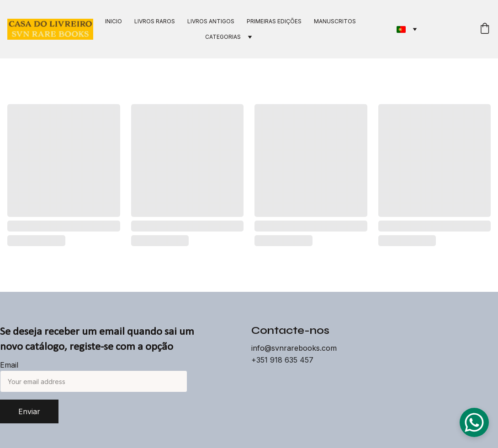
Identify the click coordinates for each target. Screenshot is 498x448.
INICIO (114, 21)
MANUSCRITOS (335, 21)
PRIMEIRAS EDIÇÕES (274, 21)
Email (9, 365)
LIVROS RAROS (155, 21)
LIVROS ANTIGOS (211, 21)
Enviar (29, 411)
